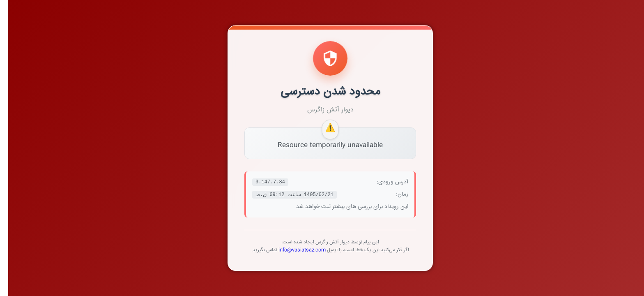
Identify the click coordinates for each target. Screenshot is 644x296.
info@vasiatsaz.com (294, 250)
